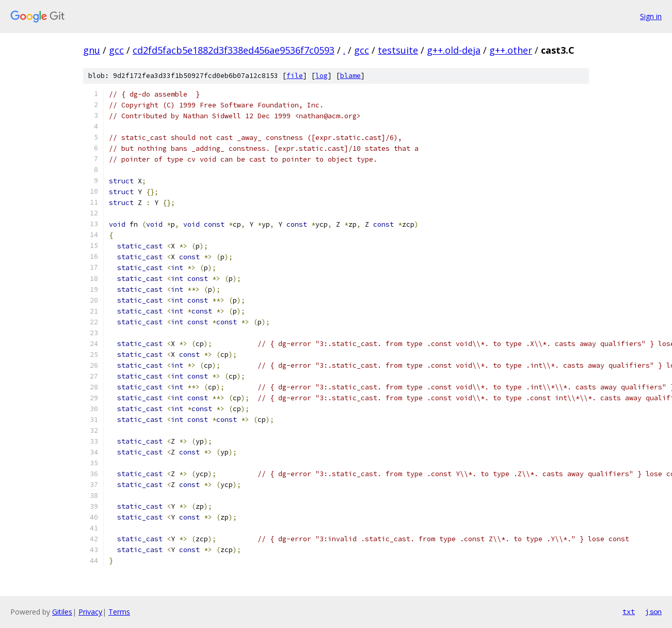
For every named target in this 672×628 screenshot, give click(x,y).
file (295, 76)
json (653, 611)
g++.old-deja (454, 50)
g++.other (511, 50)
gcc (116, 50)
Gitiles (62, 612)
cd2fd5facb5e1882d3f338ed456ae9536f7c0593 (234, 50)
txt (629, 611)
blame (350, 76)
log (322, 76)
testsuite (398, 50)
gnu (92, 50)
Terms (119, 612)
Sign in (651, 16)
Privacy (90, 612)
